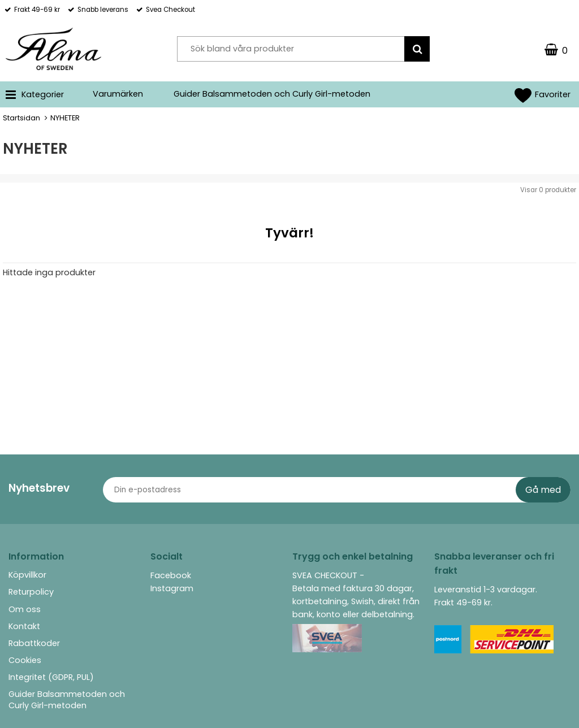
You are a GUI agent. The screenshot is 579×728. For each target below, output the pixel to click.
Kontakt (24, 626)
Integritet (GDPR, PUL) (51, 677)
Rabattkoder (34, 643)
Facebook (171, 575)
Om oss (25, 609)
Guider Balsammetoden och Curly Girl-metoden (272, 94)
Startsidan (21, 118)
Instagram (172, 588)
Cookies (25, 660)
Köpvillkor (27, 575)
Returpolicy (31, 592)
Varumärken (118, 94)
